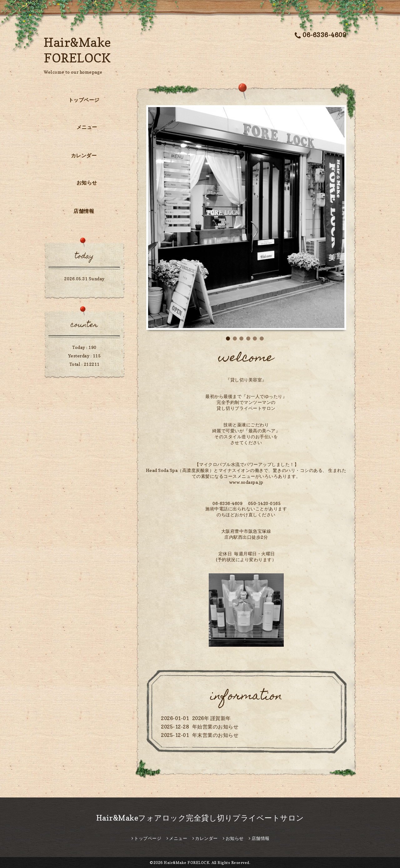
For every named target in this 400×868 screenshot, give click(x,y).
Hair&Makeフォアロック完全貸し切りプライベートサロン (200, 818)
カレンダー (84, 155)
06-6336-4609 (321, 35)
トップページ (84, 100)
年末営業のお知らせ (215, 735)
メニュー (87, 127)
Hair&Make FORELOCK (187, 863)
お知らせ (87, 183)
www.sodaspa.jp (246, 482)
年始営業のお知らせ (215, 727)
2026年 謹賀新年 (212, 718)
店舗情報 (84, 211)
